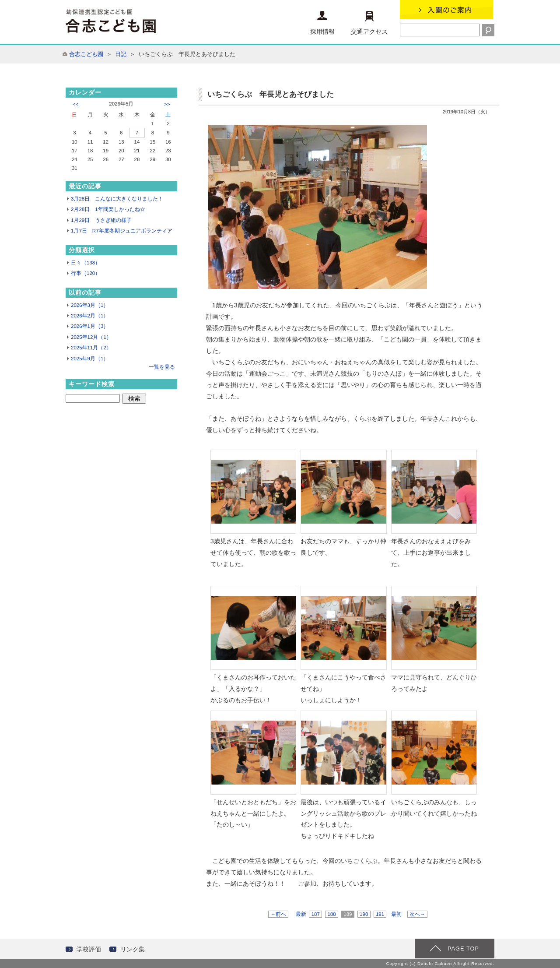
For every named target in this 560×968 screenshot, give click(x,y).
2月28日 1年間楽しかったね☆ (108, 209)
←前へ (278, 914)
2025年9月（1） (90, 359)
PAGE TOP (463, 949)
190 (364, 914)
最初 (396, 914)
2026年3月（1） (90, 305)
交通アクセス (369, 23)
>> (167, 104)
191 (380, 914)
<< (75, 104)
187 (315, 914)
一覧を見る (162, 367)
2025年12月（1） (91, 337)
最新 (301, 914)
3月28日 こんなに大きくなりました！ (117, 199)
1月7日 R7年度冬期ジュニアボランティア (122, 231)
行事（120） (86, 273)
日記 (121, 54)
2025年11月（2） (91, 348)
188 (332, 914)
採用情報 (322, 23)
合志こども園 (86, 54)
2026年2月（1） (90, 316)
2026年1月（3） (90, 326)
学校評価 (89, 949)
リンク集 (133, 949)
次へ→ (417, 914)
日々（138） (86, 263)
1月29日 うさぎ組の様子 (101, 220)
